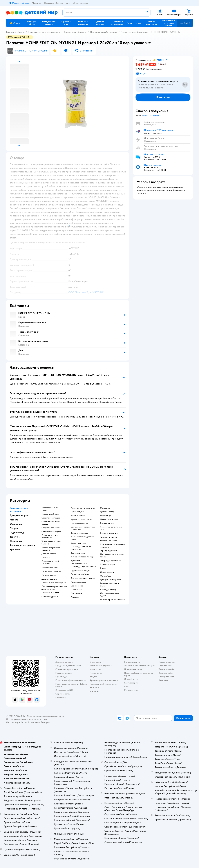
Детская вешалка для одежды (110, 595)
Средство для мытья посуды (51, 523)
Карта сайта (61, 697)
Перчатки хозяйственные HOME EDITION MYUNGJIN (150, 32)
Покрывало (76, 590)
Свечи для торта (108, 564)
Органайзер (106, 576)
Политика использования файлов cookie (71, 685)
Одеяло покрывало (109, 519)
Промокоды (61, 677)
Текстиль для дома (109, 537)
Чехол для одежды (109, 590)
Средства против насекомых (50, 537)
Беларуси (45, 722)
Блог (126, 686)
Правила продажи (64, 673)
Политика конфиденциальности (71, 680)
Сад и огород (77, 586)
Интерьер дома (49, 575)
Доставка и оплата (64, 662)
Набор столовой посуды (82, 557)
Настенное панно (50, 568)
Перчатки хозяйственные (104, 32)
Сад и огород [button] (17, 533)
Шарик (103, 568)
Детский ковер (107, 512)
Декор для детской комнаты (50, 562)
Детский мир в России (17, 722)
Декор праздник (108, 572)
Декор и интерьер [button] (19, 515)
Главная (10, 32)
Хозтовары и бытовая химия (51, 509)
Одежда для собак (167, 677)
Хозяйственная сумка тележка (51, 543)
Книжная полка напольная (83, 508)
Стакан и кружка (78, 543)
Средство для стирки (51, 528)
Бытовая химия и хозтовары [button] (19, 510)
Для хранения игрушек (111, 580)
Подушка (75, 597)
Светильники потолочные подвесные (83, 528)
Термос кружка (78, 553)
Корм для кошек (166, 666)
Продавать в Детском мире (68, 666)
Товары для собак (167, 669)
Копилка (45, 558)
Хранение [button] (15, 550)
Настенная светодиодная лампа (82, 538)
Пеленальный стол (50, 593)
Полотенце (105, 516)
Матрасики (105, 508)
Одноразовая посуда (80, 571)
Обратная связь (63, 694)
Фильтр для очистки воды (83, 578)
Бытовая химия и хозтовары (43, 32)
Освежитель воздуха (51, 532)
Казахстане (33, 722)
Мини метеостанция (51, 571)
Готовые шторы (107, 523)
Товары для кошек (167, 662)
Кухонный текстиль (109, 533)
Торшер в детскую (79, 533)
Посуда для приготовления (83, 567)
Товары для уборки (74, 32)
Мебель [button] (14, 520)
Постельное (77, 593)
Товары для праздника (110, 561)
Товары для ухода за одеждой (51, 549)
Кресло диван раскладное (54, 583)
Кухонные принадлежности (79, 562)
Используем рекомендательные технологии (27, 719)
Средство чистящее (51, 518)
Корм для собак (166, 673)
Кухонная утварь (79, 582)
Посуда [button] (14, 528)
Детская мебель (49, 554)
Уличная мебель (78, 516)
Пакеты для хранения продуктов (81, 548)
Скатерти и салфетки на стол (111, 528)
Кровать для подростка (82, 519)
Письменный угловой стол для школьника (54, 588)
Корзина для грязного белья (110, 585)
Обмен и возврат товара (67, 669)
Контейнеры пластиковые (112, 600)
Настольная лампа (79, 523)
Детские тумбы (78, 512)
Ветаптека (163, 680)
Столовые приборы (80, 574)
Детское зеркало (49, 579)
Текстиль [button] (15, 537)
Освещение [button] (16, 524)
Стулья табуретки (50, 597)
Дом (20, 32)
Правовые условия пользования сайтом (46, 716)
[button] (185, 23)
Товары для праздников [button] (23, 545)
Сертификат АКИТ (64, 690)
